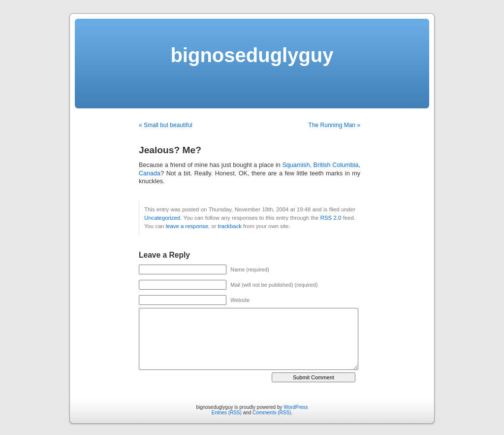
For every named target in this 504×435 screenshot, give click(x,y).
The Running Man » (334, 125)
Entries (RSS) (227, 413)
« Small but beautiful (166, 125)
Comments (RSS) (272, 413)
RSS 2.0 (331, 218)
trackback (229, 226)
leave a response (187, 226)
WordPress (296, 407)
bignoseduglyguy (252, 55)
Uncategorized (162, 218)
